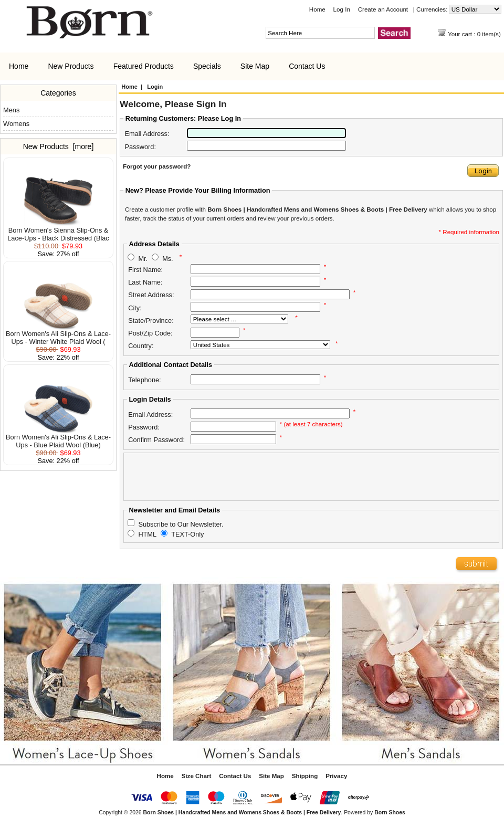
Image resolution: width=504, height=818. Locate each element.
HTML (147, 534)
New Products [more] (59, 146)
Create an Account (383, 9)
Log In (342, 9)
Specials (207, 66)
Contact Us (307, 66)
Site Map (255, 66)
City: (135, 308)
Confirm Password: (156, 440)
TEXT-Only (187, 534)
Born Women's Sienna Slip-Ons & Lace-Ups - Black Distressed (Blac (58, 231)
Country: (141, 346)
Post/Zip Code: (150, 333)
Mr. (143, 258)
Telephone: (144, 380)
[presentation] (207, 477)
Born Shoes (390, 812)
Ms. (168, 258)
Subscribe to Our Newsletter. (181, 524)
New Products (71, 66)
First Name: (145, 270)
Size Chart (197, 776)
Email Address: (147, 134)
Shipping (305, 776)
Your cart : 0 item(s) (475, 34)
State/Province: (151, 321)
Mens (11, 110)
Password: (140, 147)
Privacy (336, 776)
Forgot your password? (157, 166)
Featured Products (144, 66)
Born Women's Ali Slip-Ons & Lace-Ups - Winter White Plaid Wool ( (58, 334)
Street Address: (151, 295)
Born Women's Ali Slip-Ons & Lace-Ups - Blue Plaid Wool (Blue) (58, 438)
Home (317, 9)
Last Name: (145, 282)
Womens (16, 124)
